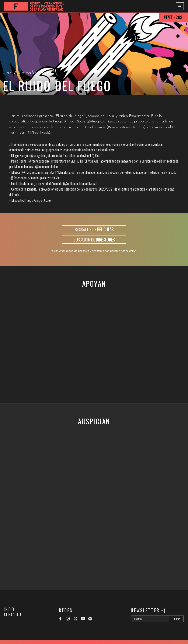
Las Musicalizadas (26, 73)
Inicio (9, 609)
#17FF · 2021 (174, 17)
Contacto (13, 614)
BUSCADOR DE (94, 229)
